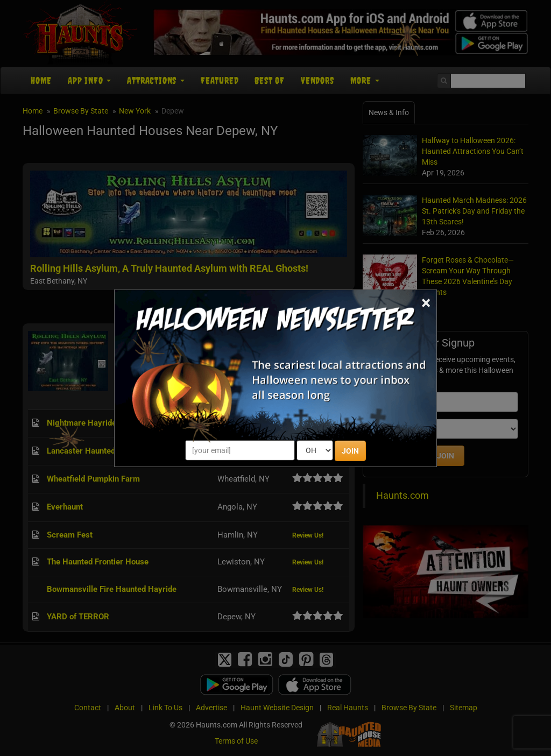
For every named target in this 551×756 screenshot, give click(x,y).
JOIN (350, 451)
